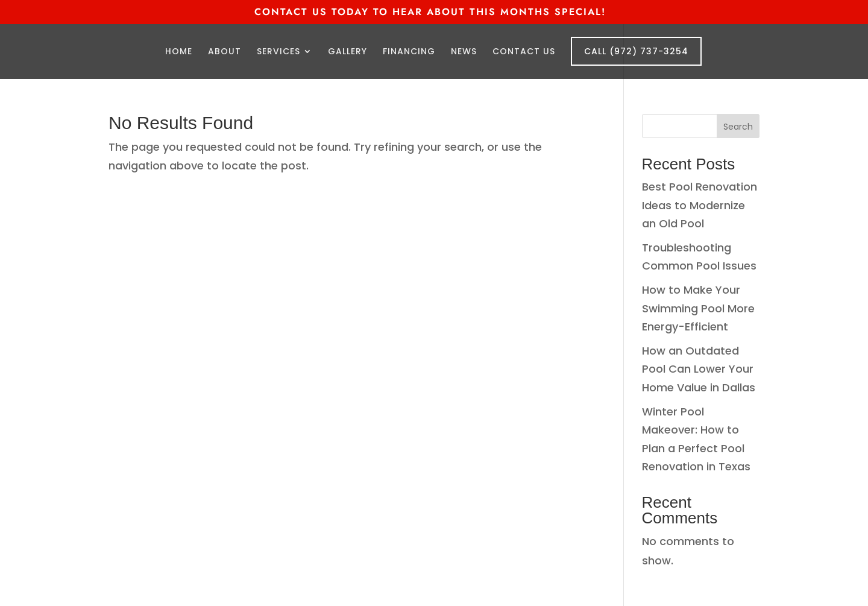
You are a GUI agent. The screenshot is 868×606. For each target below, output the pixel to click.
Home (179, 52)
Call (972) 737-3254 (636, 51)
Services (278, 52)
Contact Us (524, 52)
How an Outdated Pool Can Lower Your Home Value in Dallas (699, 369)
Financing (409, 52)
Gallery (348, 52)
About (225, 52)
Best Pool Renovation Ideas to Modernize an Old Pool (700, 205)
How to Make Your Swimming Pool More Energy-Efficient (698, 308)
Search (738, 127)
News (464, 52)
